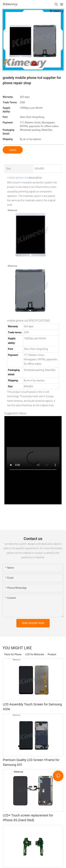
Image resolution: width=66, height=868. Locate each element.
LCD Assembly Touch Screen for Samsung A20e (32, 707)
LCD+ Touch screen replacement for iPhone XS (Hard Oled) (28, 818)
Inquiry (13, 150)
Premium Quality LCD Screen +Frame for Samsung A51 (31, 762)
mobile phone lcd (17, 178)
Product (52, 654)
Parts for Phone (13, 654)
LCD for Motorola (35, 654)
